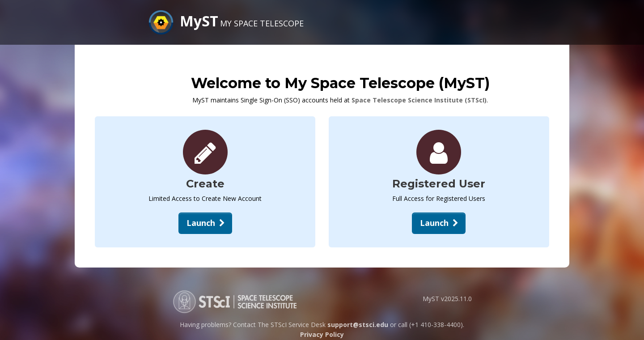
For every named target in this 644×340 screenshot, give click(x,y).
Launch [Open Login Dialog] (440, 223)
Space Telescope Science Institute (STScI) (419, 100)
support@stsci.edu (358, 325)
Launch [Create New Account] (207, 223)
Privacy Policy (322, 334)
